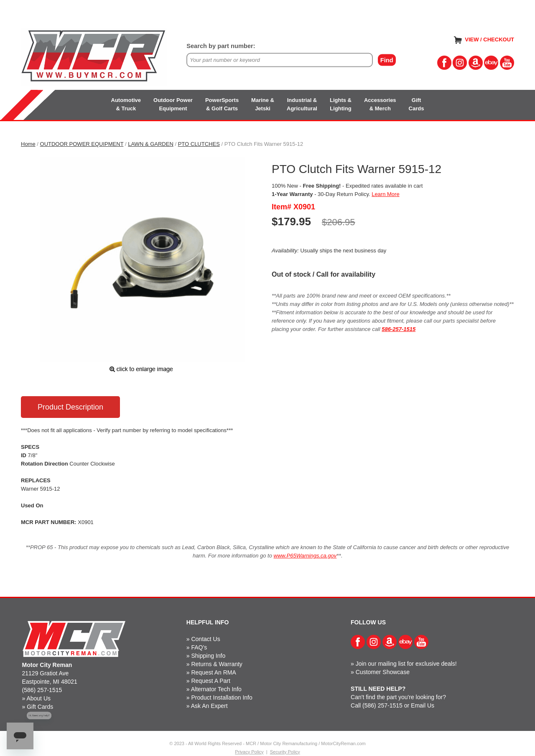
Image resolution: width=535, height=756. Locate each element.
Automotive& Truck (126, 104)
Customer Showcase (383, 672)
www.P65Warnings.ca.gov (305, 556)
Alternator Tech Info (216, 689)
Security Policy (285, 752)
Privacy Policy (249, 752)
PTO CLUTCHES (199, 144)
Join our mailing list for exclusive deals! (406, 664)
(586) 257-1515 (42, 690)
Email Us (423, 705)
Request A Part (210, 681)
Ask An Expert (209, 706)
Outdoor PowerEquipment (173, 104)
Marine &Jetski (263, 104)
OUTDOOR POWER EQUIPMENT (82, 144)
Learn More (385, 194)
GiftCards (417, 104)
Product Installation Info (222, 697)
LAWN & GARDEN (151, 144)
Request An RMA (213, 672)
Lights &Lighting (341, 104)
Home (28, 144)
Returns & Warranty (217, 664)
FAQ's (199, 647)
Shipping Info (208, 656)
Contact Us (205, 639)
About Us (38, 698)
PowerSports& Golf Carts (222, 104)
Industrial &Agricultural (302, 104)
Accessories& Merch (380, 104)
